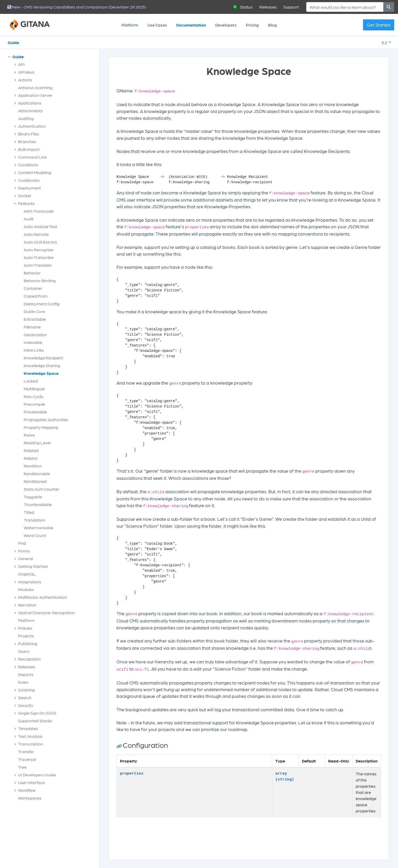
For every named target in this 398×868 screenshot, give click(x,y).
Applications (30, 103)
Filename (32, 327)
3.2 (385, 42)
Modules (26, 589)
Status (246, 7)
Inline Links (34, 350)
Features (26, 203)
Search (25, 697)
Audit (29, 219)
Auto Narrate (36, 234)
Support (291, 7)
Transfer (26, 752)
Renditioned (35, 481)
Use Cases (157, 25)
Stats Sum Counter (42, 489)
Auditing (26, 118)
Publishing (28, 643)
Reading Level (37, 443)
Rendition (33, 466)
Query (24, 651)
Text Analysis (30, 736)
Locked (31, 381)
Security (26, 705)
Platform (130, 25)
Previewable (35, 412)
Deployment (30, 188)
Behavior (32, 273)
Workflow (27, 790)
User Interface (31, 782)
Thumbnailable (38, 504)
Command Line (32, 157)
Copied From (36, 296)
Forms (24, 551)
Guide (13, 42)
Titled (29, 512)
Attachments (30, 111)
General (26, 558)
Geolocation (35, 335)
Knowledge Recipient (43, 358)
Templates (28, 728)
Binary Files (29, 134)
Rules (23, 682)
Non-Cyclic (34, 396)
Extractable (35, 319)
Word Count (35, 535)
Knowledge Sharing (42, 365)
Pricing (252, 25)
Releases (268, 7)
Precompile (34, 404)
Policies (25, 628)
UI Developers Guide (37, 775)
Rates (29, 435)
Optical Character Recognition (46, 613)
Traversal (27, 759)
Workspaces (30, 798)
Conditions (28, 165)
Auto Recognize (39, 250)
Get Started (379, 25)
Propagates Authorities (46, 419)
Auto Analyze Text (40, 226)
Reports (26, 674)
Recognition (29, 659)
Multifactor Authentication (43, 597)
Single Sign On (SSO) (37, 713)
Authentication (32, 126)
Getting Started (33, 566)
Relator (31, 458)
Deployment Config (42, 304)
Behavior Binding (40, 280)
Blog (272, 25)
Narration (27, 605)
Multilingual (34, 389)
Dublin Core (34, 311)
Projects (26, 636)
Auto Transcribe (39, 257)
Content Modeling (35, 172)
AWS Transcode (39, 211)
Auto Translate (38, 265)
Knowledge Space (41, 373)
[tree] (52, 429)
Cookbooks (29, 180)
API (21, 64)
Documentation (191, 25)
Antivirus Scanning (35, 87)
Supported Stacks (35, 721)
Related (31, 450)
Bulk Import (29, 149)
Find (22, 543)
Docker (25, 196)
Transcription (31, 744)
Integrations (30, 582)
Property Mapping (41, 427)
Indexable (33, 342)
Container (33, 288)
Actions (25, 80)
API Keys (26, 72)
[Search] (345, 7)
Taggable (33, 497)
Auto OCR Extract (40, 242)
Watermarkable (39, 528)
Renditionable (37, 474)
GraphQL (27, 574)
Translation (34, 520)
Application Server (35, 95)
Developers (226, 25)
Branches (27, 141)
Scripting (26, 690)
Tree (22, 767)
